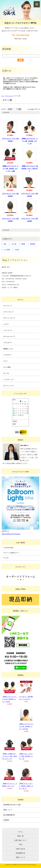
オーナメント (8, 306)
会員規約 (6, 820)
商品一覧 (20, 836)
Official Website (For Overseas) (11, 534)
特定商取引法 (20, 853)
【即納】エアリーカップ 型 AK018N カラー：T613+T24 (30, 169)
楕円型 (23, 244)
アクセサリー (8, 355)
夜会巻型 (33, 244)
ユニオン (6, 324)
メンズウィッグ (8, 379)
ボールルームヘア (9, 336)
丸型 (5, 244)
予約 (20, 845)
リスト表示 (31, 109)
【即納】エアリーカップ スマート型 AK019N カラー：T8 (29, 141)
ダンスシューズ (8, 386)
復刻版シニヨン (8, 349)
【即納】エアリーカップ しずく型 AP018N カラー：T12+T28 (26, 726)
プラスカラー (8, 343)
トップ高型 (7, 250)
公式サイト (5, 531)
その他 (17, 250)
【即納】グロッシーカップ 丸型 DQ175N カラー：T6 (26, 756)
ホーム (3, 96)
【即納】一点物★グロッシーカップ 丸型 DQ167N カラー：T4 (10, 756)
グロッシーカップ (9, 318)
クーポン (6, 558)
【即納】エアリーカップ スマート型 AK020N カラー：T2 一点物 (10, 169)
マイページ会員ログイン (11, 553)
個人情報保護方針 (9, 815)
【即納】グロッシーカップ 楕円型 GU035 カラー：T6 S (26, 786)
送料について (8, 810)
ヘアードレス (8, 330)
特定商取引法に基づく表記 (12, 805)
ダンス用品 (7, 367)
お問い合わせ (20, 849)
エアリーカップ (10, 96)
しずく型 (14, 244)
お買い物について (20, 840)
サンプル (6, 373)
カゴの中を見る (8, 548)
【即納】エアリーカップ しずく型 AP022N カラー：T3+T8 (10, 699)
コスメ (6, 361)
